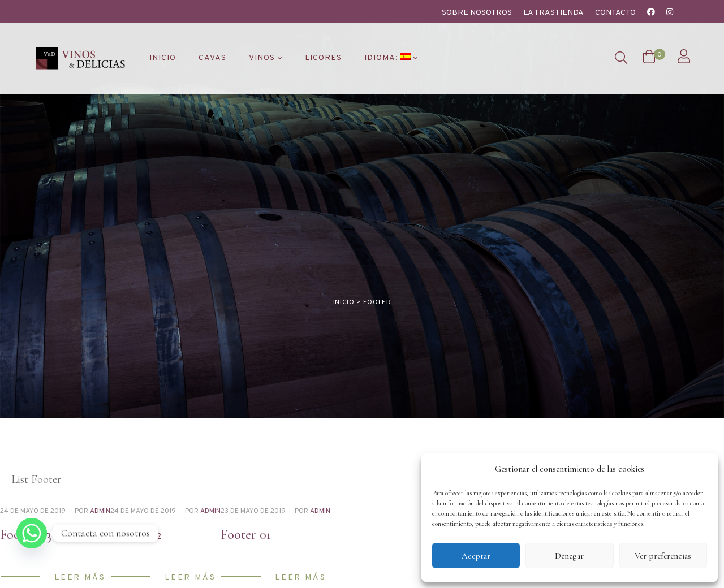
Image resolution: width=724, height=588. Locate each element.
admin (100, 424)
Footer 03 (26, 448)
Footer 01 (246, 448)
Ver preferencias (663, 556)
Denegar (569, 556)
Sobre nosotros (477, 13)
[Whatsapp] (32, 533)
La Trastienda (553, 13)
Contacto (615, 13)
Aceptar (476, 556)
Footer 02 (136, 448)
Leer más (80, 490)
